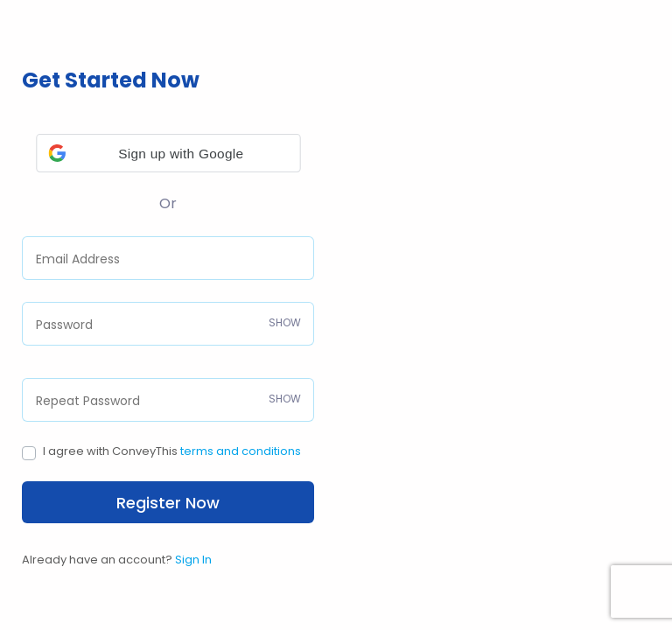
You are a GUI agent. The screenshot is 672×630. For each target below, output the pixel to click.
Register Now (168, 503)
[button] (168, 153)
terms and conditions (241, 451)
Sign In (193, 560)
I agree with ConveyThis (172, 451)
